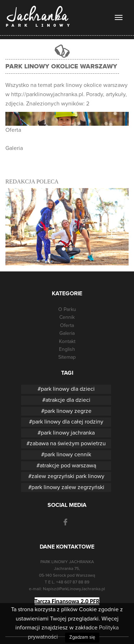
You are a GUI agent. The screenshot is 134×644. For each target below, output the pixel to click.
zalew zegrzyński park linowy (68, 476)
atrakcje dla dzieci (68, 400)
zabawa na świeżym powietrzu (68, 443)
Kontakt (67, 342)
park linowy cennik (68, 455)
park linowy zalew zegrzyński (68, 487)
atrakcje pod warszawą (68, 466)
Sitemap (67, 357)
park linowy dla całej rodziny (68, 422)
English (67, 349)
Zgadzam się (82, 637)
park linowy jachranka (68, 433)
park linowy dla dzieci (68, 389)
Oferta (13, 130)
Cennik (67, 317)
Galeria (14, 148)
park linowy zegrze (68, 411)
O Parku (67, 310)
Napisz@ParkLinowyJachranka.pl (74, 589)
